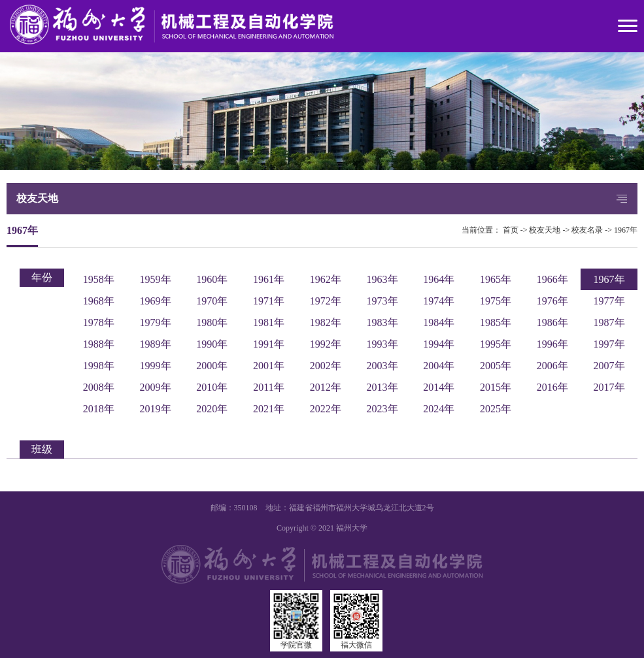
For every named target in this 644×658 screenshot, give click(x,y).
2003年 (382, 366)
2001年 (269, 366)
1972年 (326, 301)
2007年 (609, 366)
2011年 (268, 387)
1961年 (269, 279)
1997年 (609, 344)
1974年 (439, 301)
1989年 (156, 344)
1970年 (212, 301)
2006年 (552, 366)
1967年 (626, 230)
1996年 (552, 344)
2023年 (382, 409)
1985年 (496, 322)
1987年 (609, 322)
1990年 (212, 344)
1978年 (99, 322)
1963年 (382, 279)
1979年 (156, 322)
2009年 (156, 387)
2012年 (326, 387)
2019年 (156, 409)
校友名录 (587, 230)
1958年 (99, 279)
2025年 (496, 409)
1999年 (156, 366)
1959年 (156, 279)
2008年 (99, 387)
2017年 (609, 387)
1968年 (99, 301)
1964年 (439, 279)
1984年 (439, 322)
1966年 (552, 279)
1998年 (99, 366)
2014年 (439, 387)
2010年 (212, 387)
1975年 (496, 301)
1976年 (552, 301)
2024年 (439, 409)
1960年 (212, 279)
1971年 (269, 301)
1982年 (326, 322)
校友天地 (545, 230)
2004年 (439, 366)
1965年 (496, 279)
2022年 (326, 409)
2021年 (269, 409)
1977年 (609, 301)
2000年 (212, 366)
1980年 (212, 322)
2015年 (496, 387)
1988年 (99, 344)
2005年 (496, 366)
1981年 (269, 322)
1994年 (439, 344)
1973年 (382, 301)
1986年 (552, 322)
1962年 (326, 279)
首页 (511, 230)
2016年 (552, 387)
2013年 (382, 387)
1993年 (382, 344)
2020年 (212, 409)
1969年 (156, 301)
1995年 (496, 344)
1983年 (382, 322)
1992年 (326, 344)
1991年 (269, 344)
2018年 (99, 409)
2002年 (326, 366)
